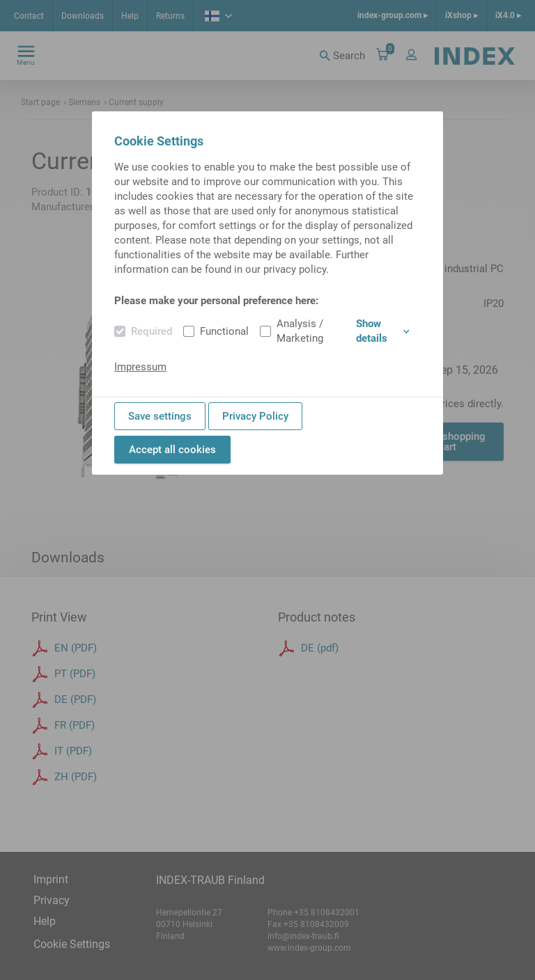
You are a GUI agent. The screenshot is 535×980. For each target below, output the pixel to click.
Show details (383, 331)
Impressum (140, 367)
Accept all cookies (172, 450)
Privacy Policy (255, 416)
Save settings (160, 416)
